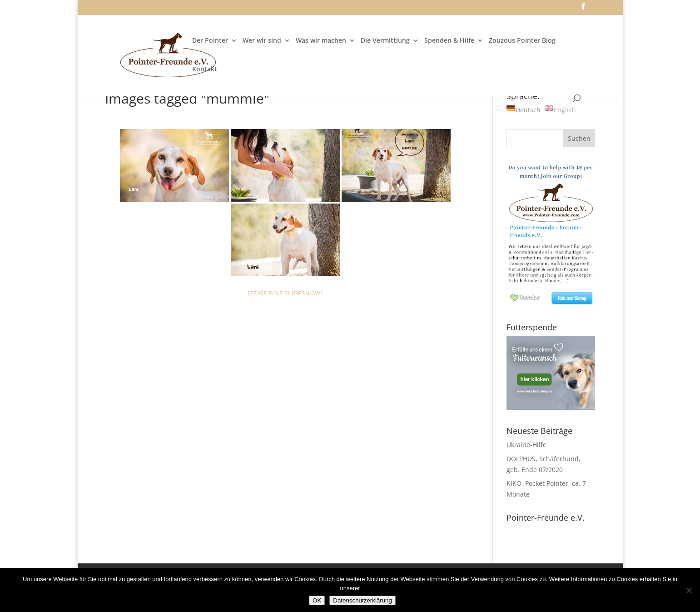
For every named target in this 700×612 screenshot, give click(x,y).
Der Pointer (210, 41)
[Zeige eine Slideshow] (285, 293)
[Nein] (689, 590)
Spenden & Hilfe (449, 41)
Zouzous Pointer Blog (522, 41)
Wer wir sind (262, 41)
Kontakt (205, 70)
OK (317, 600)
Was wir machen (321, 41)
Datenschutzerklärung (362, 600)
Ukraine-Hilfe (526, 445)
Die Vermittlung (385, 41)
